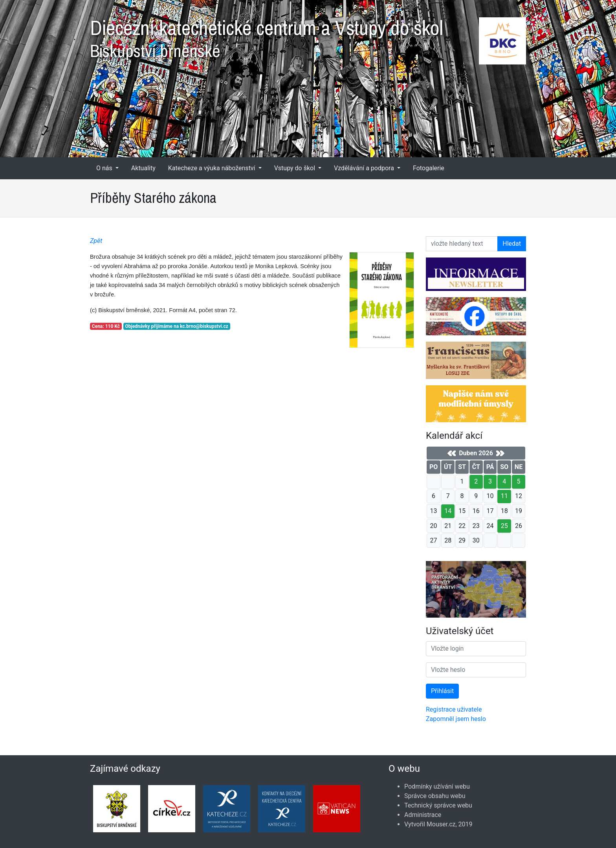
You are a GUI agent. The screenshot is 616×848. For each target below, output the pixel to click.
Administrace (423, 815)
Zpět (96, 241)
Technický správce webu (438, 805)
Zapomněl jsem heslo (456, 719)
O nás (105, 168)
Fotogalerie (429, 168)
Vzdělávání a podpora (365, 168)
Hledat (512, 244)
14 (448, 511)
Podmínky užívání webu (437, 786)
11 (504, 496)
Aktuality (143, 168)
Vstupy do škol (295, 168)
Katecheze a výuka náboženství (213, 168)
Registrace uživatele (454, 709)
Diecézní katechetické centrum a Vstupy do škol (308, 35)
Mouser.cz (441, 824)
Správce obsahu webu (435, 796)
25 (504, 526)
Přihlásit (442, 691)
